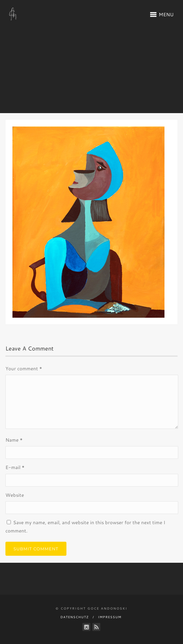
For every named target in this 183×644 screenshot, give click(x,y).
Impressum (110, 617)
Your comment (24, 369)
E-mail (15, 467)
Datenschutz (75, 617)
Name (14, 440)
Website (15, 495)
